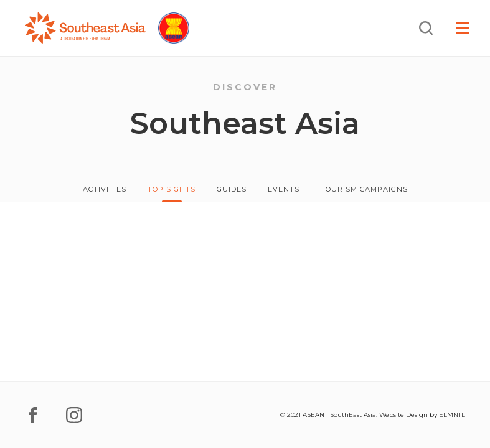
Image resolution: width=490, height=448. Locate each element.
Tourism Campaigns (364, 189)
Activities (105, 189)
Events (284, 189)
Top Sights (172, 189)
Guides (232, 189)
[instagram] (74, 415)
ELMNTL (452, 415)
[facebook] (33, 415)
